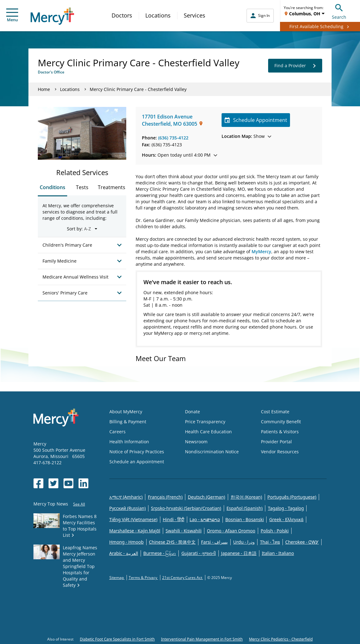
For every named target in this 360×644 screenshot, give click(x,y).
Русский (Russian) (128, 508)
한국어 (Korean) (246, 497)
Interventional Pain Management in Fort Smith (202, 639)
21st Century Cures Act (183, 578)
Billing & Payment (128, 422)
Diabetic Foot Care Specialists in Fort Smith (117, 639)
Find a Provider (295, 66)
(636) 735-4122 (173, 138)
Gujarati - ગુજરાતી (198, 553)
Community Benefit (281, 422)
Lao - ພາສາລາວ (205, 519)
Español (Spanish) (245, 508)
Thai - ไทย (270, 542)
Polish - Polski (275, 531)
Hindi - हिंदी (174, 519)
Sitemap (117, 578)
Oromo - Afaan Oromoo (231, 531)
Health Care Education (208, 432)
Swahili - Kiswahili (184, 531)
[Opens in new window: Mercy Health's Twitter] (53, 483)
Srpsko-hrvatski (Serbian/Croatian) (186, 508)
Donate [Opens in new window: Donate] (192, 412)
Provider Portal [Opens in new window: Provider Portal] (276, 442)
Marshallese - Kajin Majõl (135, 531)
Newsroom (196, 442)
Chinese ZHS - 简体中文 (172, 542)
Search (339, 11)
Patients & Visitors (280, 432)
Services (195, 15)
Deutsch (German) (206, 497)
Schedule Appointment (256, 120)
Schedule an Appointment (137, 462)
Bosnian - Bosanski (245, 519)
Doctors (122, 15)
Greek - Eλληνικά (286, 519)
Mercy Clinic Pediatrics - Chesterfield (281, 639)
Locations (158, 15)
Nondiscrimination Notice (212, 452)
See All (79, 504)
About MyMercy (126, 412)
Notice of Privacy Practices (137, 452)
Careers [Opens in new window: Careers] (117, 432)
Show (246, 136)
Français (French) (165, 497)
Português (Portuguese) (292, 497)
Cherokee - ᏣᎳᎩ (302, 542)
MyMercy (261, 252)
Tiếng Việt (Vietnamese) (133, 519)
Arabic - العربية (124, 553)
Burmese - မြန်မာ (160, 553)
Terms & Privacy (143, 578)
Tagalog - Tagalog (286, 508)
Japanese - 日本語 (239, 553)
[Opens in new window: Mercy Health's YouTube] (68, 483)
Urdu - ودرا (244, 542)
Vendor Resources (280, 452)
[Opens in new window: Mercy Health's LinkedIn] (83, 483)
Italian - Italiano (278, 553)
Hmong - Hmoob (127, 542)
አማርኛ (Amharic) (126, 497)
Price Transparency (205, 422)
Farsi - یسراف (214, 542)
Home (44, 89)
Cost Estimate (275, 412)
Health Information (129, 442)
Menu (12, 15)
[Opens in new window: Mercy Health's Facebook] (38, 483)
